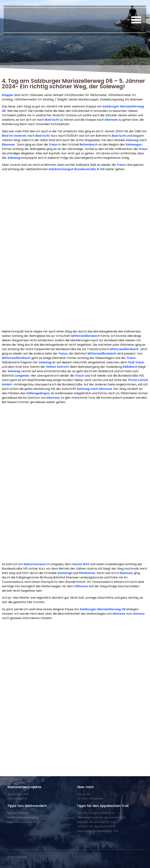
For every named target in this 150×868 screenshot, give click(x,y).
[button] (136, 20)
